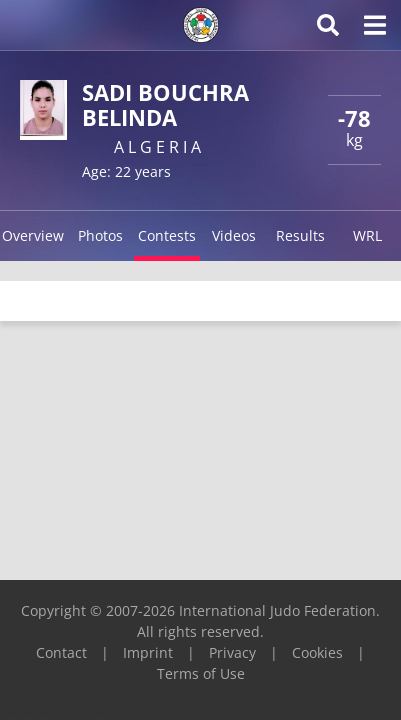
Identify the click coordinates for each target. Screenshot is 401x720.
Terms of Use (201, 673)
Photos (100, 235)
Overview (33, 235)
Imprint (148, 652)
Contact (61, 652)
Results (300, 235)
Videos (234, 235)
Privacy (232, 652)
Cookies (317, 652)
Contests (167, 235)
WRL (367, 235)
